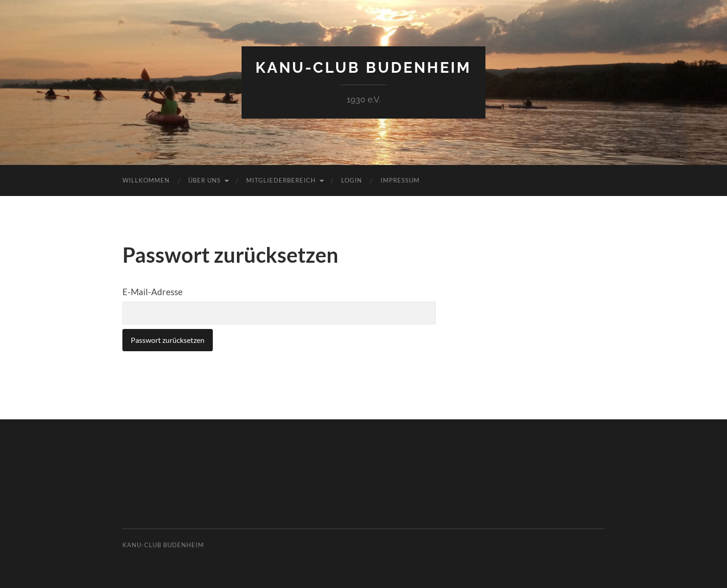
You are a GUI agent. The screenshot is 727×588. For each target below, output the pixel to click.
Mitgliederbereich (281, 180)
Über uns (204, 180)
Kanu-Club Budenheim (363, 67)
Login (352, 180)
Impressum (400, 180)
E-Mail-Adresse (153, 292)
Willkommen (146, 180)
